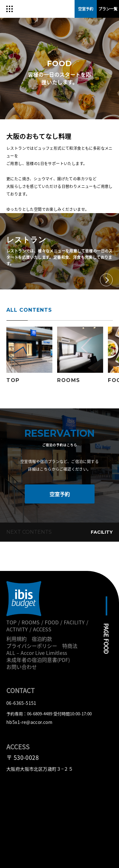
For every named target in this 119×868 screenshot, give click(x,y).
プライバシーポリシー (32, 646)
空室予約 (60, 494)
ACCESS (42, 629)
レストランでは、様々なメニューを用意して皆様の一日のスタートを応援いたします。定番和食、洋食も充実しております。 (60, 257)
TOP (11, 622)
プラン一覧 (108, 9)
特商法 (70, 646)
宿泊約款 (42, 639)
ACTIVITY (17, 629)
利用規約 (17, 639)
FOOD (52, 622)
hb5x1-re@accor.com (29, 722)
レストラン (26, 240)
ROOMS (31, 622)
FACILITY (102, 532)
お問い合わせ (22, 667)
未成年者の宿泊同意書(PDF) (38, 660)
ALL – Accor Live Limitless (37, 653)
